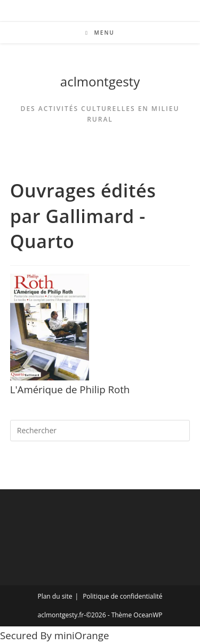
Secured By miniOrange (54, 635)
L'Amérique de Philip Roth (70, 389)
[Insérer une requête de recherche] (100, 431)
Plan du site (55, 596)
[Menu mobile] (100, 33)
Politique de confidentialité (122, 596)
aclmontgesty (100, 81)
